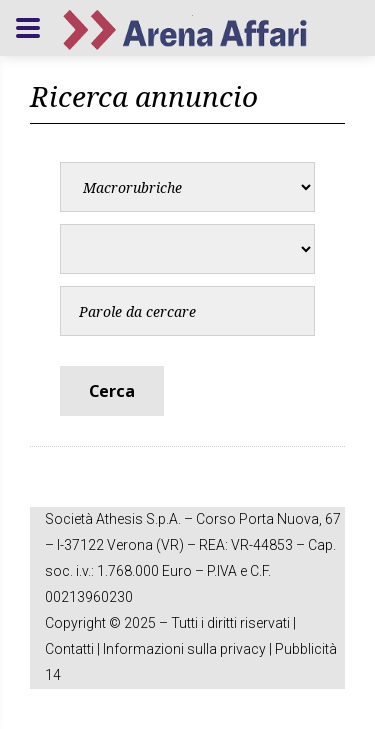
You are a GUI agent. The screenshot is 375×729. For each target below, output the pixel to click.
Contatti (69, 649)
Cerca (112, 391)
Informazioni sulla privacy (184, 649)
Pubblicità (306, 649)
